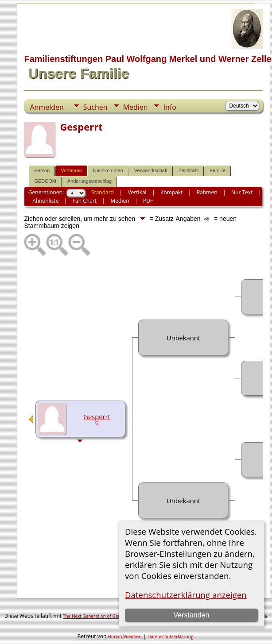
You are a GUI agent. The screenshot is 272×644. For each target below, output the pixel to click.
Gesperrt (97, 416)
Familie (217, 170)
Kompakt (171, 192)
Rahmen (207, 192)
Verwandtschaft (151, 170)
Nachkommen (108, 170)
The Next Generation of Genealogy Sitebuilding (111, 616)
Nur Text (242, 192)
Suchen (95, 107)
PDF (148, 201)
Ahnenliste (45, 201)
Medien (136, 107)
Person (42, 170)
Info (170, 107)
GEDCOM (45, 181)
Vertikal (137, 192)
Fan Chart (85, 201)
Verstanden (191, 615)
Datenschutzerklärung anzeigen (186, 595)
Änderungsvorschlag (89, 181)
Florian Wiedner (124, 636)
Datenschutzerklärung (170, 636)
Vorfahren (71, 170)
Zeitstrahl (188, 170)
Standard (103, 192)
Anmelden (47, 107)
